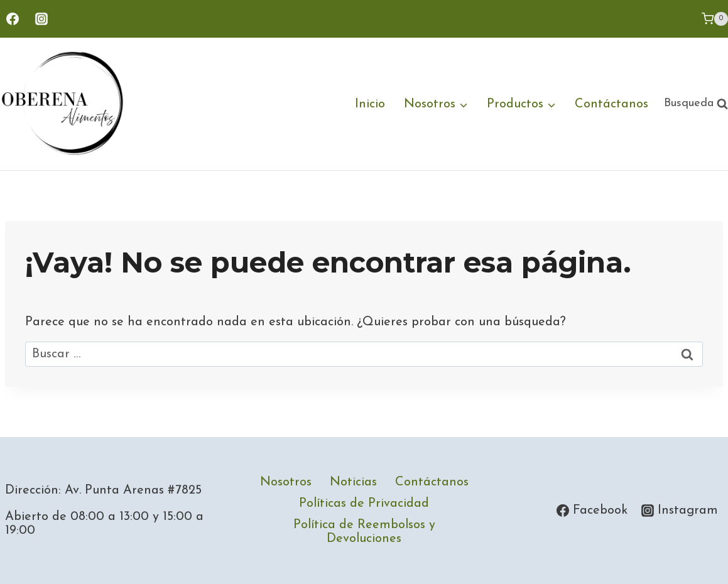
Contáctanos (611, 104)
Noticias (353, 482)
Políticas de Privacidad (364, 504)
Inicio (370, 104)
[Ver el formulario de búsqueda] (696, 104)
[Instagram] (41, 19)
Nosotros (286, 482)
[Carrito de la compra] (715, 19)
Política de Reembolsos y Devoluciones (364, 532)
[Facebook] (13, 19)
